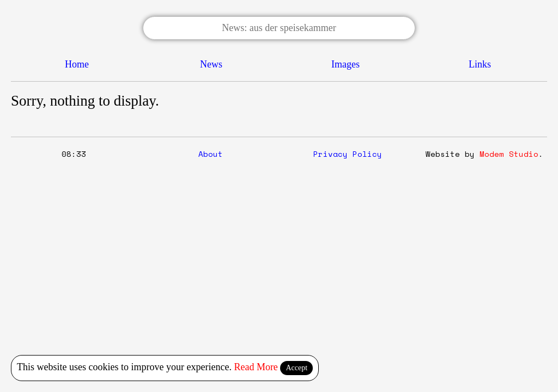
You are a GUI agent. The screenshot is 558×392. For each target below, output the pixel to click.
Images (345, 64)
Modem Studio (509, 154)
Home (77, 64)
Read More (256, 367)
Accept (296, 368)
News (211, 64)
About (211, 154)
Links (480, 64)
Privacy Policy (348, 154)
